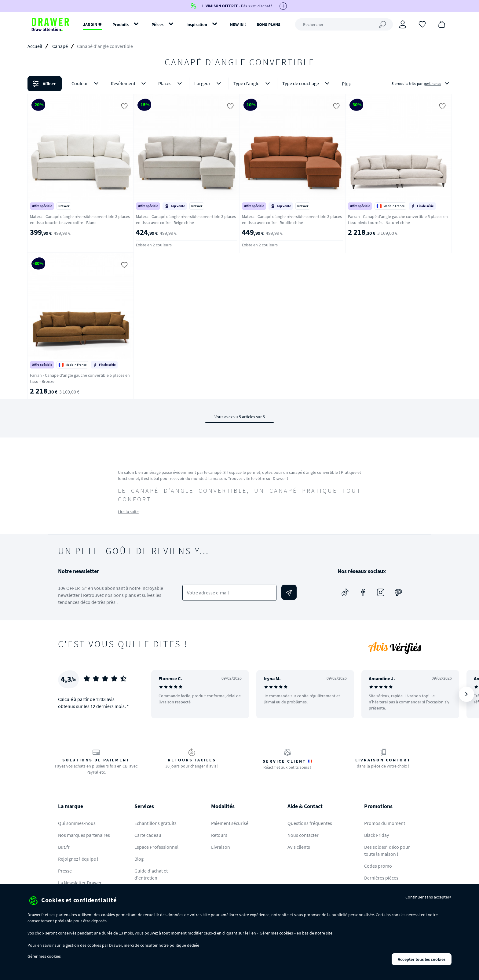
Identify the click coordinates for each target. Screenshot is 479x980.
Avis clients (299, 847)
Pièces (157, 24)
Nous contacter (303, 835)
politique (178, 945)
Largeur (209, 83)
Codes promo (378, 866)
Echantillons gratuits (155, 823)
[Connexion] (403, 24)
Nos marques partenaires (84, 835)
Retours (219, 835)
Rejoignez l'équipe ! (78, 859)
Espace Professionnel (156, 847)
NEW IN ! (238, 24)
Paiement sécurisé (230, 823)
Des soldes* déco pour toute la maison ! (387, 850)
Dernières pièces (381, 878)
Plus (346, 84)
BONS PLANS (269, 24)
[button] (239, 84)
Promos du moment (385, 823)
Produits (121, 24)
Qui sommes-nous (77, 823)
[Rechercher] (344, 24)
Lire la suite (128, 512)
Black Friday (377, 835)
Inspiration (197, 24)
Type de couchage (307, 83)
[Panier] (442, 24)
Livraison (221, 847)
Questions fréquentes (310, 823)
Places (171, 83)
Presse (65, 871)
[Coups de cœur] (422, 24)
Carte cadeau (148, 835)
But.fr (64, 847)
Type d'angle (253, 83)
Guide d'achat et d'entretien (151, 874)
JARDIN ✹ (92, 24)
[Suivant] (466, 694)
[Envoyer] (289, 592)
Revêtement (130, 83)
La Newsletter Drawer (80, 883)
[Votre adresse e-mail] (230, 593)
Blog (139, 859)
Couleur (86, 83)
